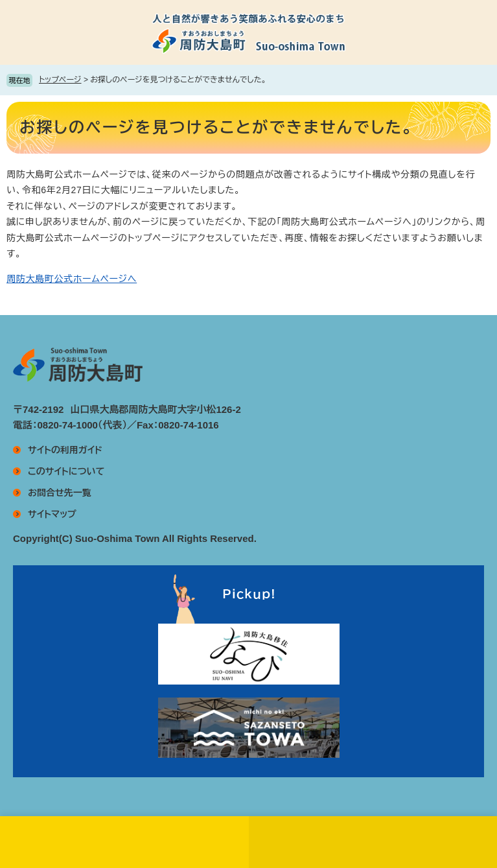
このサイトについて (66, 471)
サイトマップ (52, 514)
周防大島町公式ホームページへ (72, 279)
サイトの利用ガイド (65, 450)
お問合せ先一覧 (60, 493)
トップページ (60, 80)
